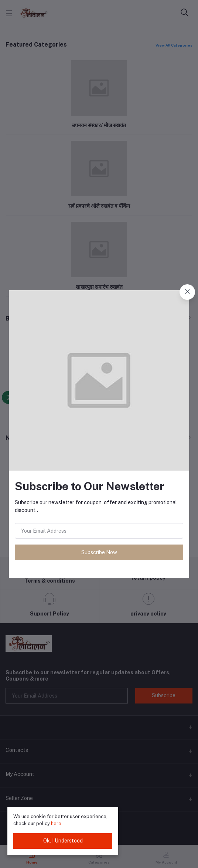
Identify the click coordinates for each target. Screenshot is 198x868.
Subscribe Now (99, 552)
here (56, 823)
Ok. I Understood (63, 841)
